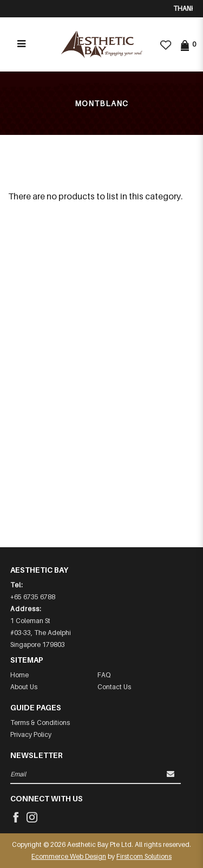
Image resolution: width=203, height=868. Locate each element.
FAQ (104, 675)
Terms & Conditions (40, 723)
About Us (24, 687)
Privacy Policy (31, 734)
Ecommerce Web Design (69, 856)
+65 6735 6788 (33, 597)
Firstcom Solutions (144, 856)
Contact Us (114, 687)
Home (19, 675)
